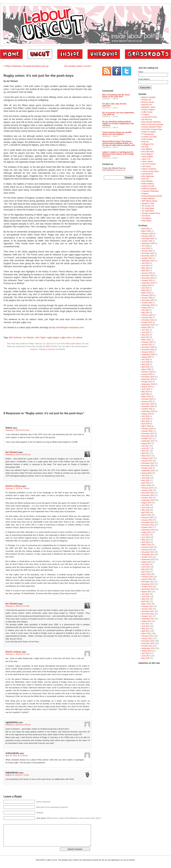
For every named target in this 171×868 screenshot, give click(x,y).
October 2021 (147, 322)
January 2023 (147, 298)
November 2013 (148, 555)
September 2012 (148, 589)
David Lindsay (13, 486)
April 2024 (146, 271)
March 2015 (146, 515)
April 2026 (146, 229)
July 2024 (145, 263)
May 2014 (145, 540)
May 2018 (145, 421)
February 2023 (147, 295)
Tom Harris (146, 216)
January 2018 (147, 431)
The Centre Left (148, 206)
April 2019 (146, 394)
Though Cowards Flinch (151, 213)
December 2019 (148, 377)
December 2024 (148, 253)
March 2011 (146, 634)
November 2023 (148, 278)
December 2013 (148, 552)
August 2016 (146, 473)
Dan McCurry (147, 119)
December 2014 (148, 522)
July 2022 (145, 310)
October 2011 (147, 616)
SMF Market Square (149, 201)
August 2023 (146, 285)
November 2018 (148, 406)
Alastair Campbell (148, 97)
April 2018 (146, 424)
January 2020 (147, 374)
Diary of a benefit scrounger (152, 124)
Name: (141, 72)
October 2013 (147, 557)
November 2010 (148, 643)
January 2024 (147, 273)
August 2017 (146, 443)
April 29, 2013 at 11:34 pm (17, 755)
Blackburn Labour (148, 107)
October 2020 (147, 352)
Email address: (144, 79)
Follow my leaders (149, 132)
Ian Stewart (28, 338)
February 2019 (147, 399)
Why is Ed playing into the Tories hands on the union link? (116, 96)
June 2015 (146, 508)
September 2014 (148, 530)
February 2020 (147, 372)
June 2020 (146, 362)
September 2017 (148, 441)
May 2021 (145, 335)
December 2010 (148, 641)
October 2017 (147, 438)
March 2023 (146, 293)
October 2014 (147, 527)
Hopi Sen (145, 142)
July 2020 (145, 359)
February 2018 (147, 429)
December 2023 (148, 276)
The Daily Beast (148, 208)
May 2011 (145, 629)
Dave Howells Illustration (151, 122)
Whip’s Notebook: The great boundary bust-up (27, 66)
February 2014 (147, 547)
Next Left (145, 179)
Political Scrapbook (149, 189)
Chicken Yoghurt (148, 110)
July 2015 (145, 505)
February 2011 (147, 636)
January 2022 (147, 318)
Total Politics (146, 221)
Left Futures (146, 166)
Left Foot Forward (149, 164)
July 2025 (145, 246)
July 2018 (145, 416)
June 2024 (146, 266)
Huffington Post (148, 144)
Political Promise (148, 186)
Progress (145, 194)
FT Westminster (148, 134)
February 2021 (147, 342)
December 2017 (148, 434)
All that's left (146, 100)
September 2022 (148, 305)
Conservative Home (149, 117)
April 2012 (146, 601)
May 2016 (145, 480)
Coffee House (147, 112)
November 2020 (148, 350)
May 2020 (145, 364)
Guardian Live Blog (149, 137)
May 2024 (145, 268)
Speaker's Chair (148, 203)
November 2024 (148, 256)
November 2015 (148, 495)
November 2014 (148, 525)
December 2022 (148, 300)
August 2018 (146, 414)
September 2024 (148, 261)
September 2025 (148, 243)
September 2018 (148, 411)
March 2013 (146, 574)
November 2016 (148, 466)
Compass (145, 115)
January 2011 (147, 638)
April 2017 (146, 453)
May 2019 (145, 392)
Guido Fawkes (147, 139)
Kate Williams (147, 149)
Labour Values (147, 161)
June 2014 (146, 537)
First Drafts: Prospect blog (152, 129)
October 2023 (147, 280)
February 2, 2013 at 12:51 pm (18, 454)
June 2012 (146, 597)
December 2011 (148, 611)
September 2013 (148, 559)
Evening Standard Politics (152, 127)
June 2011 (146, 626)
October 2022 (147, 303)
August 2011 (146, 621)
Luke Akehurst (147, 174)
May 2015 (145, 510)
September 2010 (148, 648)
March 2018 (146, 426)
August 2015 (146, 503)
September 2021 (148, 325)
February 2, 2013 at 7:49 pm (17, 488)
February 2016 (147, 488)
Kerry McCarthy (148, 152)
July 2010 (145, 653)
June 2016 (146, 478)
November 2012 (148, 584)
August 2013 (146, 562)
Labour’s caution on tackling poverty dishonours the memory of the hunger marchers (118, 154)
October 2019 (147, 382)
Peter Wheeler (147, 181)
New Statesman (148, 176)
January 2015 (147, 520)
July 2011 (145, 624)
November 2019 (148, 379)
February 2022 (147, 315)
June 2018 (146, 419)
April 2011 (146, 631)
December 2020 (148, 347)
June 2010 (146, 656)
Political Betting (148, 184)
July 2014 (145, 535)
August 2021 (146, 327)
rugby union (66, 338)
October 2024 (147, 258)
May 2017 (145, 451)
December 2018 (148, 404)
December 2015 (148, 493)
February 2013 (147, 577)
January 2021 (147, 345)
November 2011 (148, 614)
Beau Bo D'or (147, 105)
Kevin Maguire (147, 154)
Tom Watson (146, 218)
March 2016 (146, 485)
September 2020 (148, 355)
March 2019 (146, 397)
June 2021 (146, 332)
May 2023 (145, 290)
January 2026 (147, 236)
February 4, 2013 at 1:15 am (17, 606)
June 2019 (146, 389)
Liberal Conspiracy (149, 169)
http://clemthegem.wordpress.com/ (68, 327)
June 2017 (146, 448)
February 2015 (147, 518)
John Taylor (40, 338)
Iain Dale (145, 147)
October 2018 (147, 409)
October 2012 (147, 587)
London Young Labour (150, 171)
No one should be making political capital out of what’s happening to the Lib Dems (118, 124)
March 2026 (146, 231)
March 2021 (146, 340)
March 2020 (146, 369)
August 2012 (146, 592)
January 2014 (147, 550)
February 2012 (147, 606)
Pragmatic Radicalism (150, 191)
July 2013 (145, 564)
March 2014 (146, 545)
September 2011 (148, 619)
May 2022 (145, 313)
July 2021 (145, 330)
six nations (77, 338)
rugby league (53, 338)
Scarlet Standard (148, 198)
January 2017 (147, 461)
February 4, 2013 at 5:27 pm (17, 654)
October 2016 (147, 468)
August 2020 (146, 357)
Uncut (78, 344)
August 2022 (146, 308)
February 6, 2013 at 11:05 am (18, 725)
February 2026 (147, 234)
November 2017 (148, 436)
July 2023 (145, 288)
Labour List (146, 159)
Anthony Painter (148, 102)
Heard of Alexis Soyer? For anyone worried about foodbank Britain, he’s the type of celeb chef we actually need (119, 143)
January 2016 (147, 490)
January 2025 (147, 251)
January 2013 (147, 579)
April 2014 (146, 542)
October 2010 (147, 646)
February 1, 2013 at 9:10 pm (17, 430)
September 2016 (148, 471)
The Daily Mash (148, 211)
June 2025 (146, 248)
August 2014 (146, 532)
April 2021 (146, 337)
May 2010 (145, 658)
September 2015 (148, 500)
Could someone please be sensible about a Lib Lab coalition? (117, 133)
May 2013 (145, 569)
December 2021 (148, 320)
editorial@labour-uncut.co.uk (113, 170)
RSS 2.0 (49, 346)
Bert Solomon (16, 338)
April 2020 (146, 367)
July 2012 (145, 594)
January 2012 (147, 609)
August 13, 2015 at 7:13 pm (17, 775)
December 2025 (148, 239)
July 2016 (145, 476)
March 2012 (146, 604)
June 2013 (146, 567)
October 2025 (147, 241)
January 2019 (147, 401)
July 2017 (145, 446)
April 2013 (146, 572)
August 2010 (146, 651)
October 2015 (147, 498)
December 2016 (148, 463)
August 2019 (146, 387)
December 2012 (148, 582)
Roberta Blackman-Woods (152, 196)
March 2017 (146, 456)
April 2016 (146, 483)
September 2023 (148, 283)
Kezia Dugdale (147, 157)
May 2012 (145, 599)
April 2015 (146, 513)
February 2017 (147, 458)
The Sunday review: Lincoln (77, 66)
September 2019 (148, 384)
